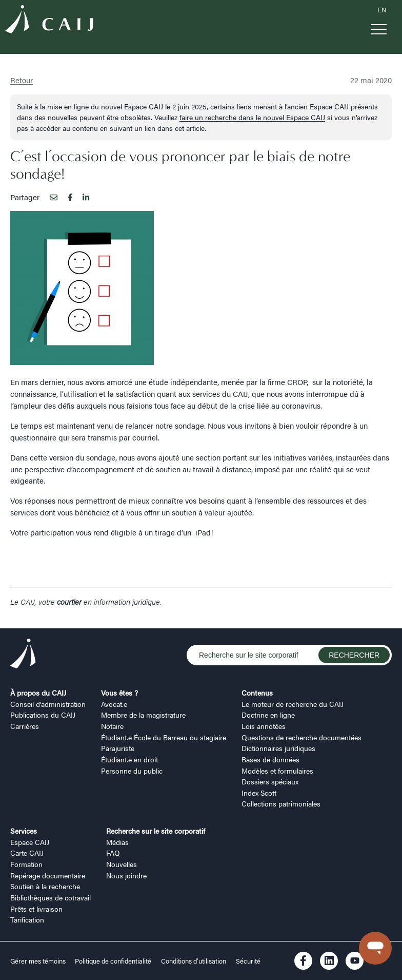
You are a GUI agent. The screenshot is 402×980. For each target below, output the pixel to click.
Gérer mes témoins (39, 961)
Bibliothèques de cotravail (51, 897)
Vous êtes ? (119, 693)
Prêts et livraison (36, 909)
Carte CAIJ (27, 853)
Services (24, 831)
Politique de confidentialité (113, 961)
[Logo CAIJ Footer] (23, 655)
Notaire (112, 726)
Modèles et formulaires (277, 771)
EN (382, 10)
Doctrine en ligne (268, 715)
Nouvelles (122, 864)
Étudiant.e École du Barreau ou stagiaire (164, 737)
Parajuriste (118, 748)
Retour (22, 80)
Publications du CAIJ (43, 715)
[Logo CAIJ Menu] (49, 21)
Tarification (27, 919)
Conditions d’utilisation (194, 961)
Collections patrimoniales (281, 803)
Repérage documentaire (48, 875)
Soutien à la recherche (45, 886)
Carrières (25, 726)
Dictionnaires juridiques (278, 748)
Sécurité (248, 961)
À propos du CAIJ (38, 693)
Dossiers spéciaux (270, 781)
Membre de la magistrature (143, 715)
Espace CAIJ (30, 842)
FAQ (113, 853)
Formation (26, 864)
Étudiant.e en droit (129, 759)
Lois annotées (264, 726)
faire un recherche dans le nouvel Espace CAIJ (252, 117)
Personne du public (132, 771)
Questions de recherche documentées (301, 737)
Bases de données (270, 759)
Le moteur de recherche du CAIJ (293, 704)
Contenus (257, 693)
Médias (117, 842)
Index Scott (259, 793)
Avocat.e (114, 704)
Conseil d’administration (48, 704)
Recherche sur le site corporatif (156, 831)
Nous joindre (126, 875)
